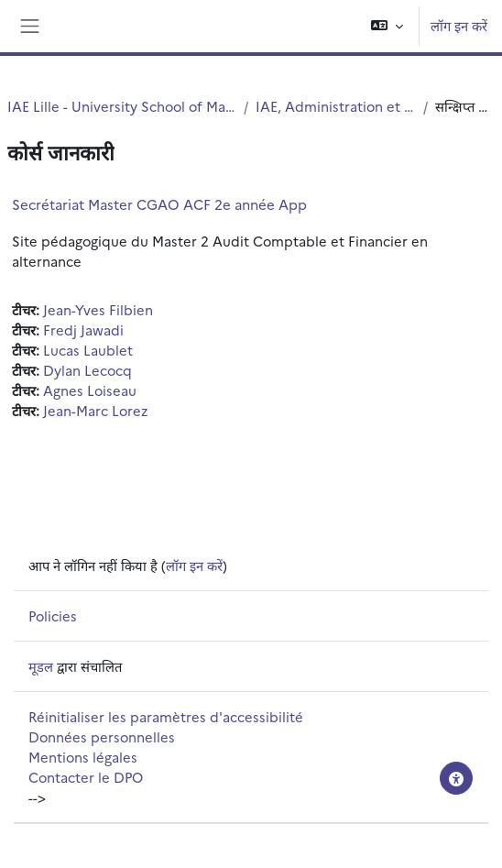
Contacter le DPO (86, 777)
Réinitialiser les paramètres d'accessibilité (166, 716)
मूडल (41, 666)
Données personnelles (102, 736)
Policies (53, 615)
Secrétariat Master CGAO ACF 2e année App (159, 204)
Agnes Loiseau (90, 390)
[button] (387, 26)
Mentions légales (83, 757)
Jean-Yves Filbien (98, 309)
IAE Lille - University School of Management (122, 106)
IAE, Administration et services (336, 106)
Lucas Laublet (88, 350)
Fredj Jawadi (83, 330)
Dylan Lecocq (87, 370)
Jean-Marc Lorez (95, 410)
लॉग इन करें (459, 25)
